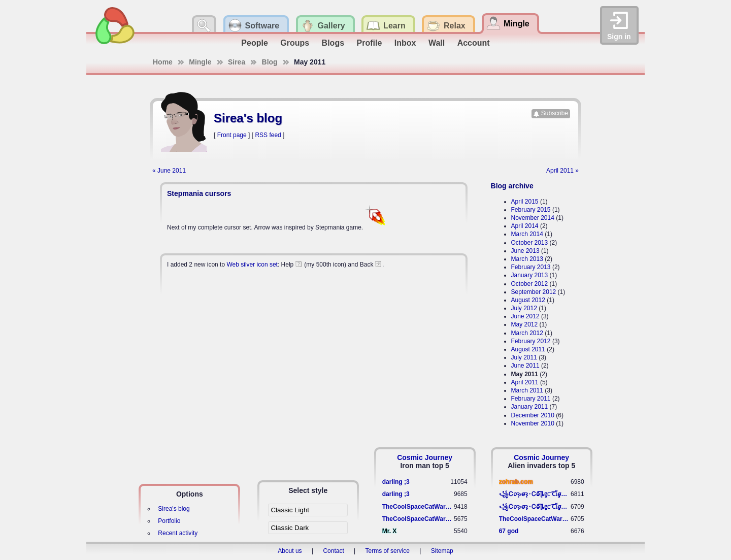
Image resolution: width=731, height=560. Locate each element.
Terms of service (388, 551)
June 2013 (525, 251)
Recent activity (178, 533)
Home (163, 62)
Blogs (333, 43)
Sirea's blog (174, 509)
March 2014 (527, 234)
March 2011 (527, 390)
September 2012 (534, 292)
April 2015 (525, 202)
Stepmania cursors (199, 193)
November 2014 (533, 218)
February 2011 (531, 399)
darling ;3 (396, 482)
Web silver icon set (252, 265)
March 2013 (527, 259)
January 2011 (530, 407)
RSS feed (268, 135)
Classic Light (290, 510)
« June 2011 (169, 171)
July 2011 (524, 357)
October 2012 (530, 284)
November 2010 (533, 423)
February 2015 (531, 210)
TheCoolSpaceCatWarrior (418, 507)
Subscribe (555, 113)
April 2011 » (562, 171)
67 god (509, 531)
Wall (437, 43)
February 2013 (531, 267)
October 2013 (530, 243)
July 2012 (524, 308)
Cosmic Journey (425, 457)
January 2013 (530, 275)
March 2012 (527, 333)
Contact (333, 551)
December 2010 (533, 415)
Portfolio (169, 521)
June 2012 (525, 316)
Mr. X (390, 531)
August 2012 (528, 300)
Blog (270, 62)
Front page (232, 135)
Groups (295, 43)
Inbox (405, 43)
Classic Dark (290, 528)
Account (474, 43)
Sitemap (442, 551)
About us (290, 551)
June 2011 (525, 366)
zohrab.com (516, 482)
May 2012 (525, 324)
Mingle (200, 62)
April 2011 (525, 382)
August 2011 (528, 349)
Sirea (237, 62)
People (254, 43)
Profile (370, 43)
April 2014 (525, 226)
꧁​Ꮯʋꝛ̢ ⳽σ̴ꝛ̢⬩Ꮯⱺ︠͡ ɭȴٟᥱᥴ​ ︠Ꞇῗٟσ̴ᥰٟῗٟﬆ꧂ (535, 494)
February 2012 (531, 341)
